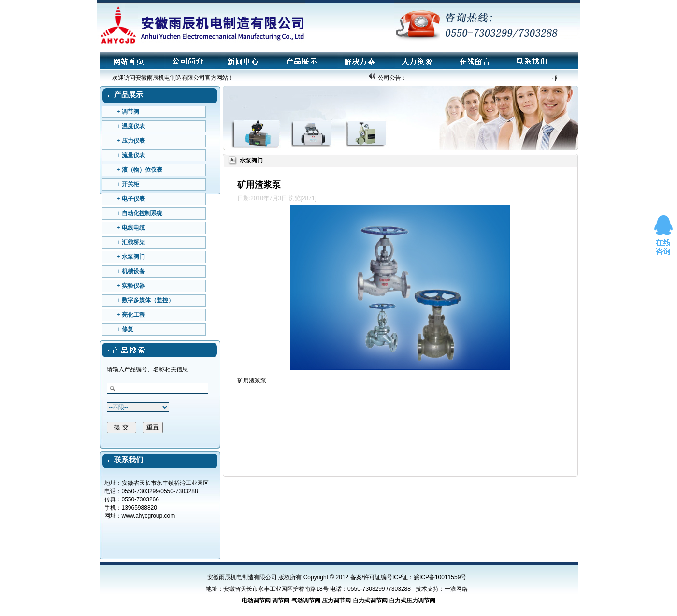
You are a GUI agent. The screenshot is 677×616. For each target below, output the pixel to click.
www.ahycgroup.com (149, 516)
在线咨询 (663, 235)
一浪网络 (456, 589)
